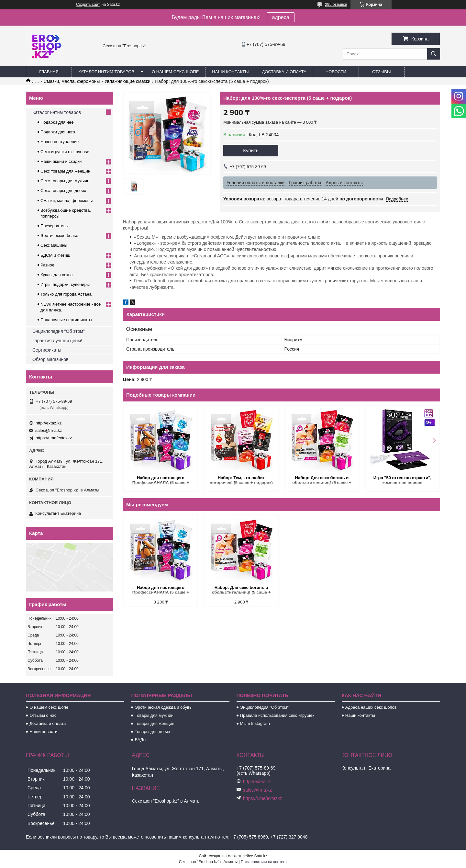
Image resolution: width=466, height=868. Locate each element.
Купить (251, 150)
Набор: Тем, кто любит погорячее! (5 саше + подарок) (241, 480)
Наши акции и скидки (61, 161)
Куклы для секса (57, 275)
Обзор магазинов (50, 359)
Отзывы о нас (43, 715)
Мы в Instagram (255, 723)
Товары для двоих (152, 732)
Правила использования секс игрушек (277, 715)
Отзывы (381, 72)
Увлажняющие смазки (128, 81)
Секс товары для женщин (65, 171)
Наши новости (43, 732)
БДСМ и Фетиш (55, 255)
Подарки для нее (57, 122)
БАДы (140, 740)
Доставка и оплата (284, 72)
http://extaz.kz (49, 423)
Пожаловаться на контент (264, 862)
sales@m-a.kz (49, 430)
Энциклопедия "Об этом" (59, 331)
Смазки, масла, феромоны (72, 81)
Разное (47, 265)
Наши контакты (230, 72)
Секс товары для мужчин (65, 181)
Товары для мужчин (154, 715)
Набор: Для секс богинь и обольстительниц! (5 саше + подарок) (322, 481)
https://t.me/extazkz (54, 438)
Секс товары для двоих (63, 191)
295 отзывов (336, 5)
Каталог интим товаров (106, 72)
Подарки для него (58, 132)
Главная (49, 72)
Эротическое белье (59, 236)
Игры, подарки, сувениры (65, 284)
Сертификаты (47, 350)
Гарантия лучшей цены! (57, 341)
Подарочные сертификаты (66, 320)
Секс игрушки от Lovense (65, 152)
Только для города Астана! (67, 294)
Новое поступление (60, 142)
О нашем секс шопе (175, 72)
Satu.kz (261, 856)
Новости (336, 72)
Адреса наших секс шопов (371, 707)
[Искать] (434, 54)
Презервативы (55, 226)
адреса (281, 17)
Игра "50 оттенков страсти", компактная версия (402, 480)
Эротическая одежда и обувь (163, 707)
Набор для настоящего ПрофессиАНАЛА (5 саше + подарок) (161, 481)
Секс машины (54, 245)
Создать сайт (88, 5)
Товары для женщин (154, 723)
